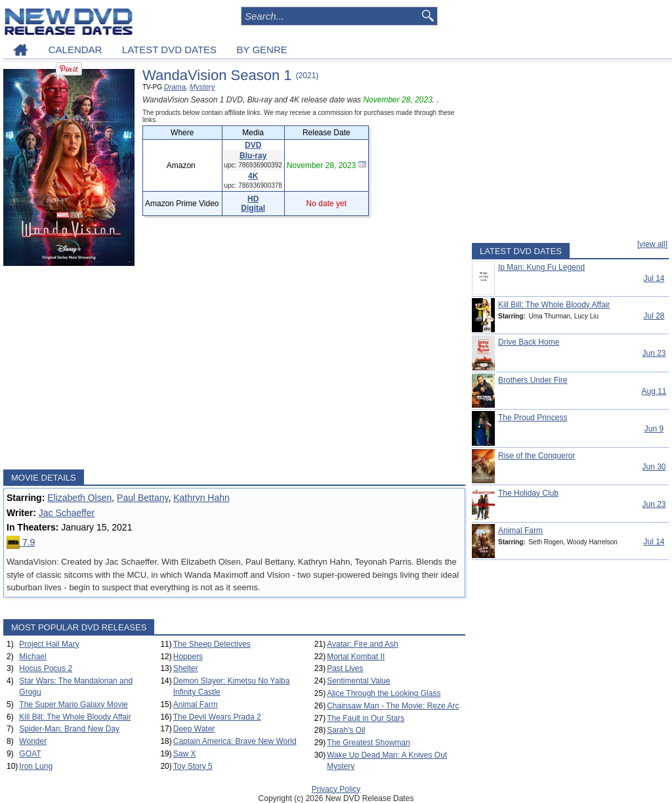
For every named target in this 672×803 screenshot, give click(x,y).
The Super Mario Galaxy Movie (73, 705)
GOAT (30, 754)
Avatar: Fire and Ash (363, 644)
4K (253, 176)
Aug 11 (654, 391)
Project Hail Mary (49, 644)
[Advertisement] (234, 368)
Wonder (33, 741)
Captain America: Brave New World (235, 741)
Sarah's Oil (346, 730)
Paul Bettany (142, 498)
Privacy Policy (336, 789)
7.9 (21, 542)
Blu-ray (253, 156)
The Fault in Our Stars (366, 718)
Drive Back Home (529, 342)
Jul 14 (654, 278)
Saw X (185, 754)
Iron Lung (36, 766)
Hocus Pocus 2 (46, 668)
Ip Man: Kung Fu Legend (541, 267)
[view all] (652, 244)
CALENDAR (75, 50)
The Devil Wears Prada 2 (217, 717)
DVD (253, 145)
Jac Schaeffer (67, 513)
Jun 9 (654, 429)
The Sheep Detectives (212, 644)
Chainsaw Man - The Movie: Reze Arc (393, 706)
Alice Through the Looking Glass (384, 693)
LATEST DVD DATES (169, 50)
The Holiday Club (528, 493)
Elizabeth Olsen (79, 498)
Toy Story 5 (193, 766)
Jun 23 (654, 353)
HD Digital (253, 204)
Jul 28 (654, 316)
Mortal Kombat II (356, 657)
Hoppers (188, 657)
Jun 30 (654, 467)
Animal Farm (196, 705)
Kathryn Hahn (201, 498)
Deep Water (194, 729)
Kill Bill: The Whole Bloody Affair (75, 717)
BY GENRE (262, 50)
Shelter (186, 668)
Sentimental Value (359, 681)
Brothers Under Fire (533, 380)
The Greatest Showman (368, 743)
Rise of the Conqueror (536, 456)
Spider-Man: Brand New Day (69, 729)
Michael (32, 657)
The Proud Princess (533, 418)
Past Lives (345, 668)
